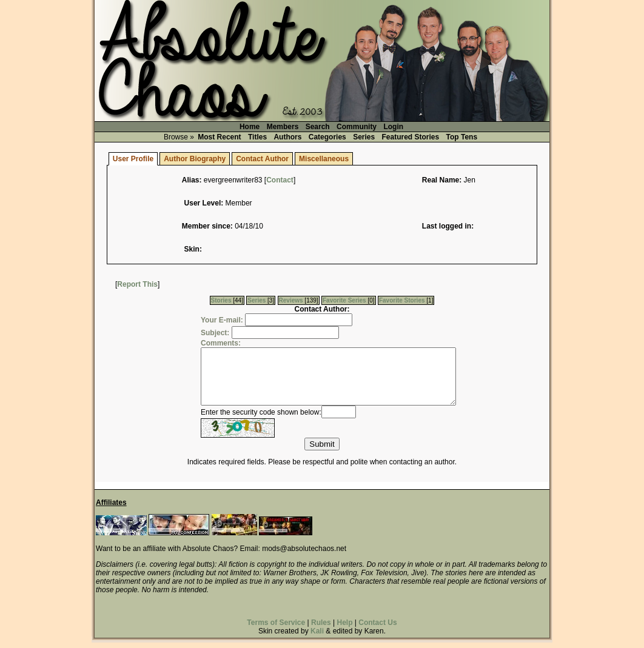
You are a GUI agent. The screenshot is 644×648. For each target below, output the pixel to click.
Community (357, 127)
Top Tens (462, 137)
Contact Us (377, 628)
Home (250, 127)
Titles (257, 137)
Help (344, 628)
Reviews (291, 300)
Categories (327, 137)
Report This (137, 284)
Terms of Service (276, 628)
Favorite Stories (402, 300)
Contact (280, 180)
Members (283, 127)
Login (393, 127)
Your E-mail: (222, 320)
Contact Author (262, 159)
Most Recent (219, 137)
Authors (287, 137)
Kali (317, 636)
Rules (321, 628)
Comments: (221, 343)
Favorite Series (344, 300)
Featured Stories (411, 137)
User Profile (133, 159)
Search (318, 127)
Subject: (215, 333)
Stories (221, 300)
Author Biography (195, 159)
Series (364, 137)
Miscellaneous (324, 159)
